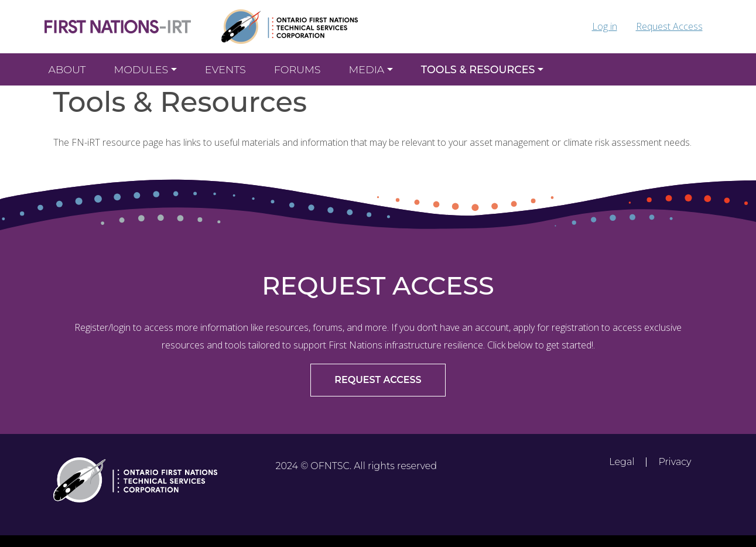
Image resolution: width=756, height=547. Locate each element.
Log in (605, 26)
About (67, 69)
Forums (297, 69)
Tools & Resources (478, 69)
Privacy (675, 462)
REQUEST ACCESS (378, 380)
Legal (622, 462)
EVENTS (225, 69)
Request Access (669, 26)
